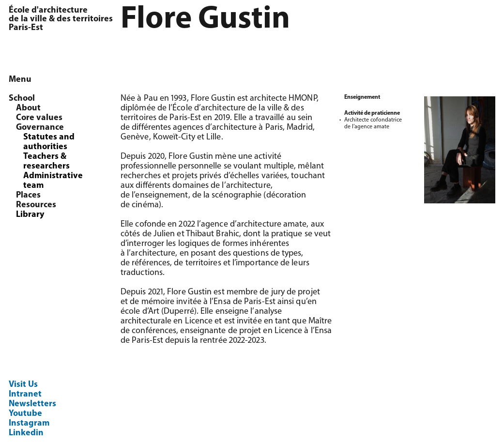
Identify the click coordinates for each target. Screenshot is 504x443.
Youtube (25, 414)
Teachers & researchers (46, 161)
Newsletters (32, 404)
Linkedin (26, 433)
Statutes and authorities (49, 142)
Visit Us (23, 385)
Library (30, 215)
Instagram (29, 423)
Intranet (25, 394)
